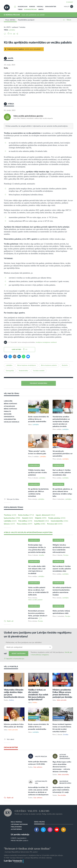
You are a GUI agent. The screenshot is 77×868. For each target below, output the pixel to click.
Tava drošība (62, 795)
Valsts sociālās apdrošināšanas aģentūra (28, 116)
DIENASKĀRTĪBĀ (51, 7)
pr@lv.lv (26, 841)
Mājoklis (41, 518)
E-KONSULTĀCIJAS (30, 10)
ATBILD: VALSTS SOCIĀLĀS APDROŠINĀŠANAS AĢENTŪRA (28, 532)
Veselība (42, 555)
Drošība (66, 735)
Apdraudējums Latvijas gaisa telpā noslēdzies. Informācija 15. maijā (61, 790)
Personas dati (55, 524)
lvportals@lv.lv (22, 838)
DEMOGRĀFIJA (9, 417)
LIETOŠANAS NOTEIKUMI (19, 824)
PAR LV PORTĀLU (16, 822)
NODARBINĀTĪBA (10, 419)
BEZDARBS (8, 414)
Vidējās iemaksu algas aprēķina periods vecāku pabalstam (37, 473)
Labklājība (12, 30)
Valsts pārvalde (62, 700)
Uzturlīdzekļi (42, 521)
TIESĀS (20, 10)
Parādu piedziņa (57, 518)
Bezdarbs (65, 365)
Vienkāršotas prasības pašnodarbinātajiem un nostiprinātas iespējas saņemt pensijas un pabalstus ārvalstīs (61, 422)
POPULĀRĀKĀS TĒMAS (14, 507)
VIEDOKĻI (40, 7)
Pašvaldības (25, 521)
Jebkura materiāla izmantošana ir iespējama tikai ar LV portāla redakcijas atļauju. (34, 855)
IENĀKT (71, 2)
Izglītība (40, 524)
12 (26, 350)
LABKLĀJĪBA (8, 401)
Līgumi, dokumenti (45, 515)
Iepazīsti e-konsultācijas (15, 659)
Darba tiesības (26, 515)
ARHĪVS (41, 10)
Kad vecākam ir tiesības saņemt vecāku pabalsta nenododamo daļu (62, 473)
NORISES (32, 7)
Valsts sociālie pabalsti (35, 600)
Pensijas (66, 555)
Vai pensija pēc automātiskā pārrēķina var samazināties (63, 454)
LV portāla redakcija (20, 835)
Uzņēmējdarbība (59, 521)
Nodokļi (28, 518)
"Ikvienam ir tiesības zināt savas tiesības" (27, 849)
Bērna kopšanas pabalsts (49, 365)
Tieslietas (10, 515)
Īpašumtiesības (12, 518)
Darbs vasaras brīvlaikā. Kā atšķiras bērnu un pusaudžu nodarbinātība (38, 419)
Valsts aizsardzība (63, 775)
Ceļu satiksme (38, 767)
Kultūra (12, 700)
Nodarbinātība (24, 371)
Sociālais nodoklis (39, 371)
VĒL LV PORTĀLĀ (11, 667)
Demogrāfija (10, 371)
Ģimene (9, 524)
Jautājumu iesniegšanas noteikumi (46, 342)
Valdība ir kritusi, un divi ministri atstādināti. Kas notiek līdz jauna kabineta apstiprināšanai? (38, 695)
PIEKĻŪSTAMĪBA (16, 827)
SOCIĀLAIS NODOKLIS (12, 422)
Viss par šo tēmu (13, 499)
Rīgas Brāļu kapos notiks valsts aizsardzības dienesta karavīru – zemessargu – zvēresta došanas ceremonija (62, 767)
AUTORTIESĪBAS (16, 829)
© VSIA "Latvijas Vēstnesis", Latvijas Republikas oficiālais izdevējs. (28, 858)
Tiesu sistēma (25, 524)
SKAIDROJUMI (23, 7)
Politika (35, 703)
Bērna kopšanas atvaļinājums (27, 365)
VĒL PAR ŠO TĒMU (12, 394)
